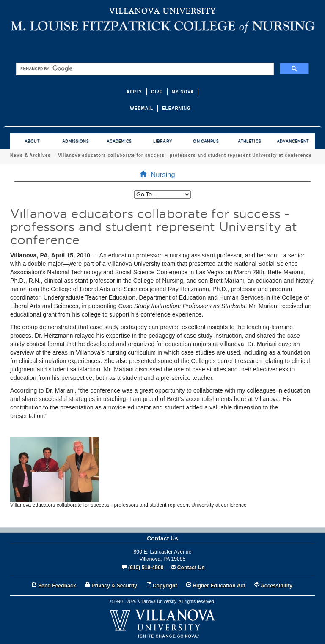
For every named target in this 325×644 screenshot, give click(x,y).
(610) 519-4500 (146, 568)
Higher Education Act (219, 586)
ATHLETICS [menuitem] (249, 141)
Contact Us (191, 568)
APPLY (134, 92)
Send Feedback (57, 586)
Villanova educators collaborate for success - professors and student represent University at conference (185, 155)
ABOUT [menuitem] (32, 141)
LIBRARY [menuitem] (162, 141)
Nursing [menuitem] (160, 175)
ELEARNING (176, 108)
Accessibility (277, 586)
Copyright (165, 586)
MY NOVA (183, 92)
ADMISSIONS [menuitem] (75, 141)
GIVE (157, 92)
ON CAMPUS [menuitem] (206, 141)
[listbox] (162, 194)
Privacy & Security (114, 586)
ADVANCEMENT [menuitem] (293, 141)
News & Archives (30, 155)
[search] (144, 69)
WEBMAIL (142, 108)
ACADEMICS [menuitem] (119, 141)
